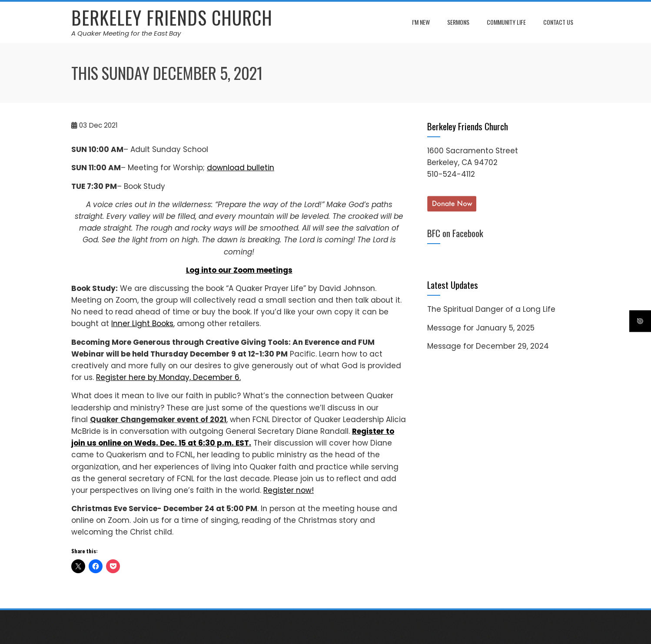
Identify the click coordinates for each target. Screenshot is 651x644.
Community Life (506, 22)
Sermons (458, 22)
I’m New (421, 22)
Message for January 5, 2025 (481, 328)
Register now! (289, 490)
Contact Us (558, 22)
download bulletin (241, 168)
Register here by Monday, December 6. (168, 377)
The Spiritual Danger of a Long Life (491, 309)
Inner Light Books (142, 324)
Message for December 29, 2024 (488, 346)
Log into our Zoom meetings (239, 270)
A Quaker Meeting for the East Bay (126, 33)
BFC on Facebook (455, 233)
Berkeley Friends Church (172, 17)
